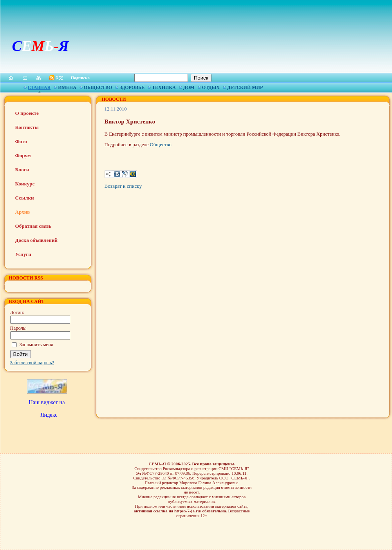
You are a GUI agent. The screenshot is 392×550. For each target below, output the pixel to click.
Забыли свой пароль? (32, 363)
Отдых (211, 87)
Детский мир (245, 87)
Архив (23, 212)
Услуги (23, 254)
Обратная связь (33, 226)
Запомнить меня (36, 345)
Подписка (80, 78)
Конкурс (25, 184)
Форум (23, 155)
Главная (39, 87)
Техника (164, 87)
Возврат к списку (123, 186)
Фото (21, 141)
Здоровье (132, 87)
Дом (189, 87)
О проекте (27, 113)
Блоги (22, 170)
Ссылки (25, 198)
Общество (98, 87)
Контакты (27, 127)
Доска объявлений (36, 240)
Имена (67, 87)
